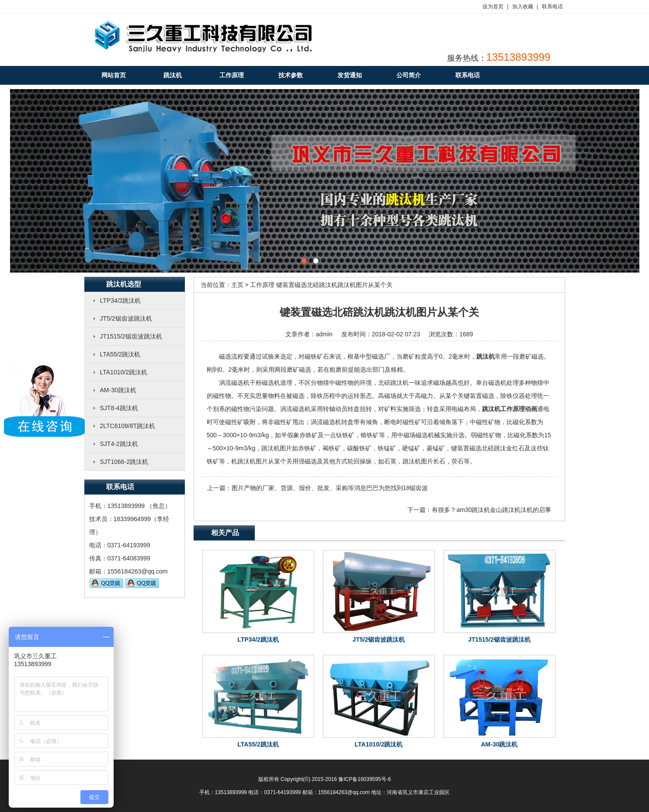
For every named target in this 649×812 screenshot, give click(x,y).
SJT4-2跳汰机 (119, 444)
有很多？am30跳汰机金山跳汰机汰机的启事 (491, 510)
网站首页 (114, 75)
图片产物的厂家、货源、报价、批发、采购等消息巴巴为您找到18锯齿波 (330, 488)
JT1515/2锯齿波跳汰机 (131, 336)
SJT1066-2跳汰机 (124, 462)
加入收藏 (523, 7)
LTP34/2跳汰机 (121, 301)
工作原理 (262, 285)
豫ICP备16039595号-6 (364, 779)
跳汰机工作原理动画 (510, 409)
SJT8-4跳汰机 (119, 408)
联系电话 (552, 7)
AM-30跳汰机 (118, 390)
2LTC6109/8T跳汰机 (128, 426)
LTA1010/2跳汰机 (124, 372)
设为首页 (493, 7)
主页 (237, 285)
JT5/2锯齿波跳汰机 (126, 318)
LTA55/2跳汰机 (120, 354)
